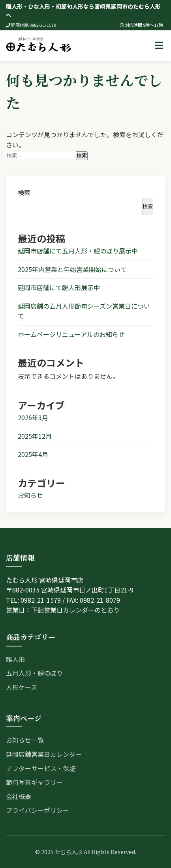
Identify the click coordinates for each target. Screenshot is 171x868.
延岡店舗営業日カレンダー (44, 754)
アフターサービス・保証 (41, 768)
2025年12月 (35, 436)
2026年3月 (33, 417)
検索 (24, 192)
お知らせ (30, 495)
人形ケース (22, 687)
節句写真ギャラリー (34, 782)
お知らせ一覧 (25, 740)
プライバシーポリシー (38, 810)
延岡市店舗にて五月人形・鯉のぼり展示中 (78, 251)
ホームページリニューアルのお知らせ (71, 334)
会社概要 (19, 796)
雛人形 (15, 659)
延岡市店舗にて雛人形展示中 (59, 287)
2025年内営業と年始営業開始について (72, 269)
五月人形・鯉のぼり (34, 673)
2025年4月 (33, 454)
